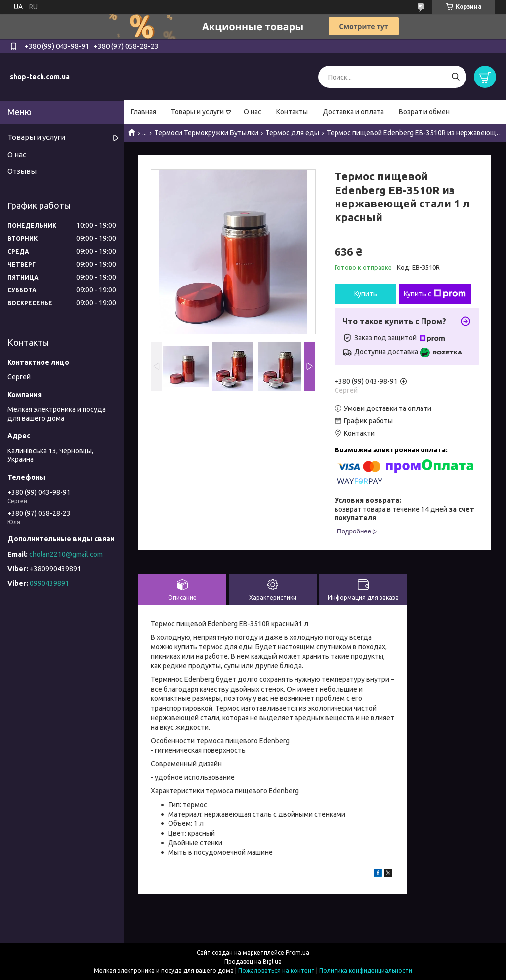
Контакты (292, 112)
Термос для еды (292, 133)
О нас (253, 112)
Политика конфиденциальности (366, 970)
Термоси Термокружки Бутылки (206, 133)
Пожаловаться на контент (276, 970)
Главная (144, 112)
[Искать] (455, 77)
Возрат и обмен (424, 112)
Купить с (435, 294)
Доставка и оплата (353, 112)
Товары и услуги (197, 112)
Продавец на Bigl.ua (253, 961)
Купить (366, 294)
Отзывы (22, 171)
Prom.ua (297, 953)
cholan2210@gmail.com (66, 554)
